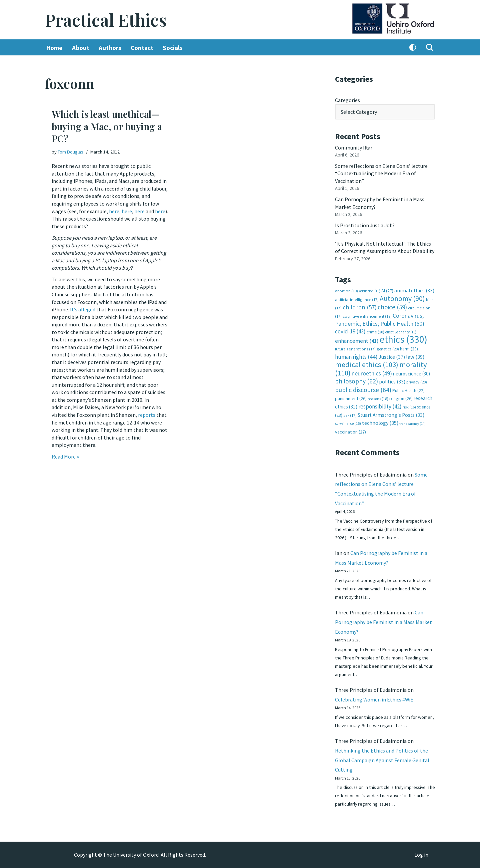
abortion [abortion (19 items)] (346, 290)
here (114, 211)
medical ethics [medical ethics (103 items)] (367, 363)
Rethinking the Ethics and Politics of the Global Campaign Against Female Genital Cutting (382, 760)
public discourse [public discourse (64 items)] (363, 388)
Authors (110, 48)
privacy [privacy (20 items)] (417, 380)
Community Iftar (354, 147)
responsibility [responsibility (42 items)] (380, 404)
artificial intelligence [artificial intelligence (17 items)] (357, 298)
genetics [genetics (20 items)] (388, 348)
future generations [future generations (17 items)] (355, 348)
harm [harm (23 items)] (409, 348)
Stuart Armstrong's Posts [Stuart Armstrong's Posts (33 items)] (391, 413)
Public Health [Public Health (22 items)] (408, 389)
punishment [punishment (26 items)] (351, 397)
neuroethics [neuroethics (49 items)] (372, 372)
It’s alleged (83, 308)
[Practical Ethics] (106, 20)
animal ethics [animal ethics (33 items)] (414, 290)
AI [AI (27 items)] (387, 290)
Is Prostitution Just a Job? (365, 225)
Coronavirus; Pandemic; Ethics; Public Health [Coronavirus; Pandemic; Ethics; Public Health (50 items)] (380, 318)
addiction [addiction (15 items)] (370, 290)
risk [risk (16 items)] (409, 405)
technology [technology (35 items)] (380, 421)
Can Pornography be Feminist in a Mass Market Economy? (383, 621)
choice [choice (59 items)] (392, 306)
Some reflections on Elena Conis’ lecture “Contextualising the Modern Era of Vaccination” (381, 173)
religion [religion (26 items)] (401, 397)
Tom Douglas (70, 152)
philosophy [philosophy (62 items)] (356, 379)
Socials (173, 48)
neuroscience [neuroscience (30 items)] (411, 372)
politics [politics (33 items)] (392, 380)
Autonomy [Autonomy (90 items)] (402, 297)
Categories (347, 100)
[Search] (430, 48)
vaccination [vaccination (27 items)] (350, 430)
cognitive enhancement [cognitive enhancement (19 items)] (367, 315)
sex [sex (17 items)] (350, 413)
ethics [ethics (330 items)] (403, 338)
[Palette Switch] (413, 48)
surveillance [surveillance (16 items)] (348, 421)
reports (147, 413)
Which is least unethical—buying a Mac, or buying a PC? (107, 126)
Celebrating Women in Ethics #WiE (374, 699)
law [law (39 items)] (415, 355)
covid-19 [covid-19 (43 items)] (350, 330)
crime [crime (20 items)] (375, 331)
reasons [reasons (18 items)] (378, 397)
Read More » (65, 455)
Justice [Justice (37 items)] (392, 355)
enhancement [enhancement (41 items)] (357, 339)
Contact (142, 48)
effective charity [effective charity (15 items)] (401, 331)
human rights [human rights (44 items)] (356, 355)
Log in (421, 855)
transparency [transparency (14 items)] (412, 422)
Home (54, 48)
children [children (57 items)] (360, 306)
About (81, 48)
